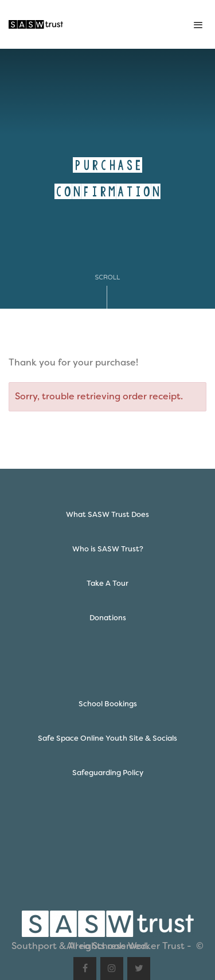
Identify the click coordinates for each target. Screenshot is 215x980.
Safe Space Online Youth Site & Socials (107, 738)
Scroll (108, 291)
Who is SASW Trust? (108, 549)
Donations (108, 618)
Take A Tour (107, 583)
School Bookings (108, 704)
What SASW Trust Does (107, 514)
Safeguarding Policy (108, 773)
